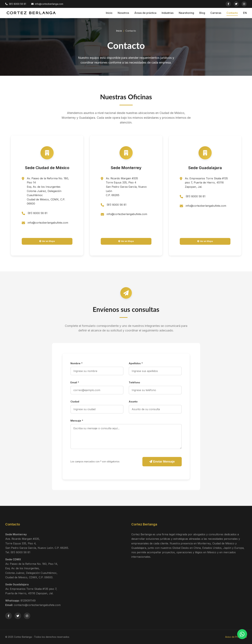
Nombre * (76, 363)
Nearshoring (186, 13)
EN (245, 13)
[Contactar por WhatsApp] (242, 634)
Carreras (216, 13)
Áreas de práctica (145, 13)
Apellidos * (136, 363)
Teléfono (134, 382)
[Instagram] (244, 4)
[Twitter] (236, 4)
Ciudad (75, 402)
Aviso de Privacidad (236, 637)
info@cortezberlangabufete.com (48, 224)
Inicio (109, 13)
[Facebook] (228, 4)
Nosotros (123, 13)
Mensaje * (77, 421)
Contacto (232, 13)
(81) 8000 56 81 (38, 215)
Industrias (168, 13)
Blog (202, 13)
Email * (75, 382)
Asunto (133, 402)
